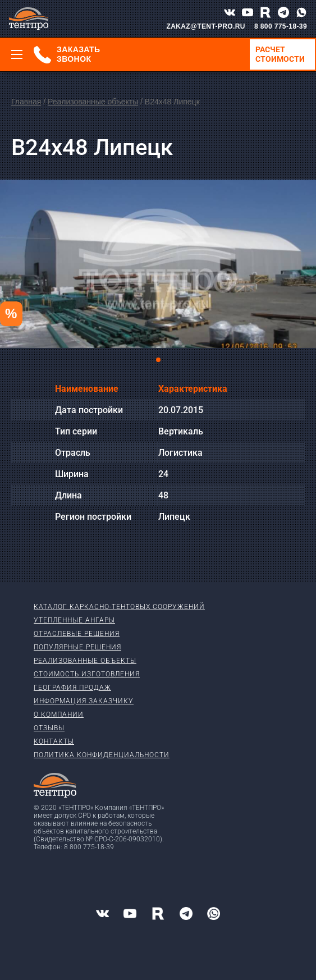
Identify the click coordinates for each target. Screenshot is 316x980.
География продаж (72, 688)
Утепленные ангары (74, 620)
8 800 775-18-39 (281, 26)
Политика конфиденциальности (102, 755)
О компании (59, 715)
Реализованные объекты (93, 102)
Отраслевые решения (77, 634)
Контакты (54, 741)
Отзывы (49, 728)
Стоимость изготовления (87, 674)
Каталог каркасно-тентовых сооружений (119, 607)
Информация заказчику (84, 701)
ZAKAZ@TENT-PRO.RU (206, 26)
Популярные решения (77, 647)
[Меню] (17, 54)
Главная (26, 102)
